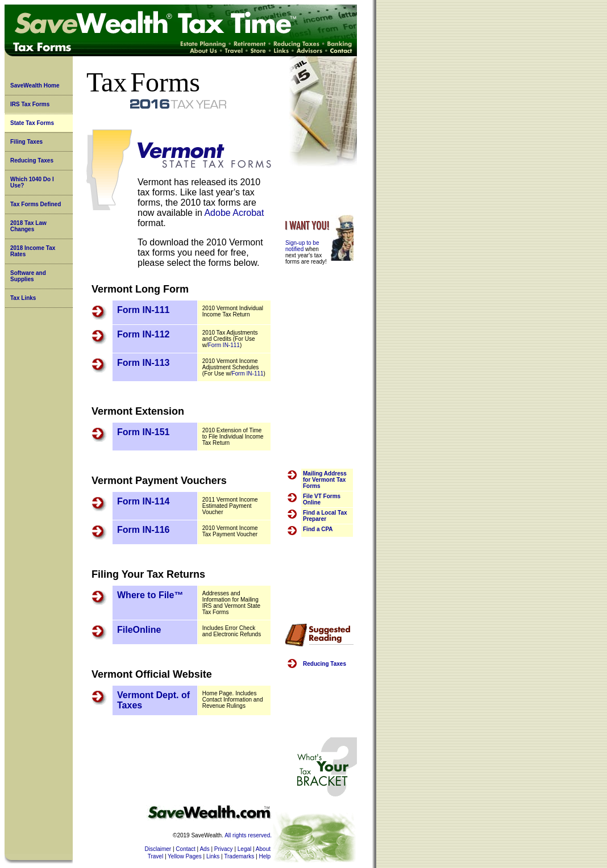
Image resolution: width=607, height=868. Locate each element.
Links (213, 856)
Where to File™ (150, 595)
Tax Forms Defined (36, 204)
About (263, 849)
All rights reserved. (248, 835)
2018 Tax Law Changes (28, 226)
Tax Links (23, 298)
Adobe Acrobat (234, 213)
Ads (204, 849)
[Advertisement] (319, 361)
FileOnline (139, 630)
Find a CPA (318, 529)
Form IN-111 (143, 310)
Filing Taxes (26, 142)
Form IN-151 (143, 432)
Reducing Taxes (32, 160)
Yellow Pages (185, 856)
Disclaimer (158, 849)
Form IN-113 (143, 363)
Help (265, 856)
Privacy (224, 849)
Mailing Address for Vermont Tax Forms (325, 480)
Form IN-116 (143, 530)
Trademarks (239, 856)
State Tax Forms (32, 123)
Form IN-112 (143, 334)
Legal (244, 849)
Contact (185, 849)
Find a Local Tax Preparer (325, 516)
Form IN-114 (143, 501)
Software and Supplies (28, 276)
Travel (155, 856)
